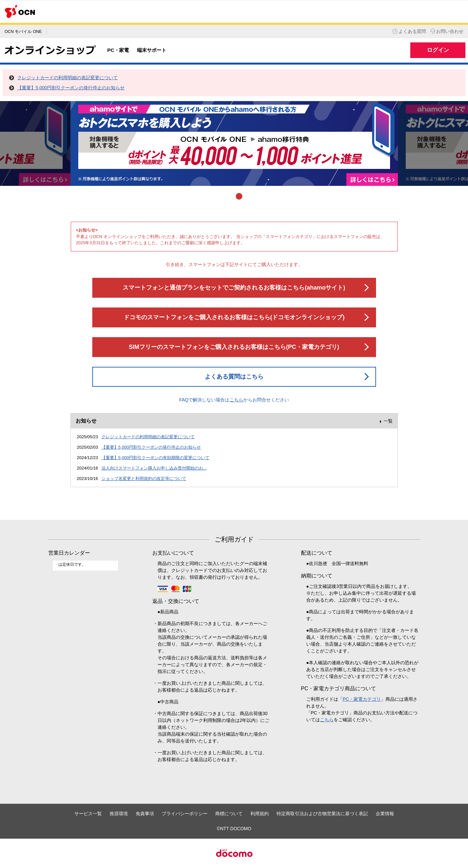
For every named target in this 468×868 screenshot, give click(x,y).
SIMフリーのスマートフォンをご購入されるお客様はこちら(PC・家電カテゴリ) (234, 347)
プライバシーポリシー (185, 814)
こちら (236, 400)
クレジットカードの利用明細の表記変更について (68, 78)
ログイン (438, 50)
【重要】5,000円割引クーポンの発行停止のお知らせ (71, 88)
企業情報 (385, 814)
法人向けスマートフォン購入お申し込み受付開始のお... (154, 468)
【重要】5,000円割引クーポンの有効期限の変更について (156, 458)
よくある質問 (409, 31)
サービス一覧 (88, 814)
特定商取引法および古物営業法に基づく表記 (322, 814)
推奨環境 (119, 814)
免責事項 (145, 814)
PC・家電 (118, 50)
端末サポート (152, 50)
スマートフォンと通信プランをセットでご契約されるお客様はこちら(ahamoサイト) (234, 288)
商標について (229, 814)
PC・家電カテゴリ (362, 699)
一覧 (388, 421)
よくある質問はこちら (234, 377)
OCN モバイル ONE (23, 32)
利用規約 (260, 814)
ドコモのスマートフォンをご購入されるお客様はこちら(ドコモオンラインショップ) (234, 317)
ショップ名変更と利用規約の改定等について (144, 479)
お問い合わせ (447, 31)
